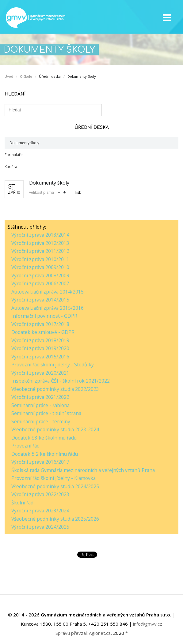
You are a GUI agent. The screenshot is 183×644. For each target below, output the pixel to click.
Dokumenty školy (24, 143)
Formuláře (14, 155)
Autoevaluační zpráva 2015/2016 (48, 308)
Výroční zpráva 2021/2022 (40, 397)
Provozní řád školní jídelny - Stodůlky (53, 365)
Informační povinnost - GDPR (44, 316)
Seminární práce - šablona (40, 405)
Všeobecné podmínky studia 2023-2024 (55, 429)
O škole (26, 76)
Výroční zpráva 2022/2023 (40, 494)
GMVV (35, 17)
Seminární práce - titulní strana (46, 413)
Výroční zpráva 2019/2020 (40, 348)
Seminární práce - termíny (41, 421)
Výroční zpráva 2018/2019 (40, 340)
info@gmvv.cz (148, 624)
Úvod (9, 76)
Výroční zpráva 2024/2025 (40, 527)
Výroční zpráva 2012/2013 (40, 243)
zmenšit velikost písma (59, 192)
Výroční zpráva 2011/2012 (40, 251)
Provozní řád (25, 446)
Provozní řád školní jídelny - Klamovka (53, 478)
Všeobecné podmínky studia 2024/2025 (55, 486)
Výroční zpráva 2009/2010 (40, 267)
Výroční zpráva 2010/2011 (40, 259)
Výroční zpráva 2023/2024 (40, 511)
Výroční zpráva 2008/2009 (40, 275)
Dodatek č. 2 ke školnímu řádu (45, 454)
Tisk (78, 192)
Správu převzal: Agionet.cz (83, 633)
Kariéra (11, 167)
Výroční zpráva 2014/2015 (40, 300)
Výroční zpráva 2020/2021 (40, 373)
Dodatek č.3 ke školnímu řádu (44, 438)
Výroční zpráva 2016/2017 (40, 462)
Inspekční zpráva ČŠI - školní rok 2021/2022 (61, 381)
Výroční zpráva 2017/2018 (40, 324)
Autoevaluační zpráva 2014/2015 (48, 292)
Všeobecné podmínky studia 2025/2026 (55, 519)
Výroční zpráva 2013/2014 (40, 235)
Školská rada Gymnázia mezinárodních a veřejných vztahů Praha (83, 470)
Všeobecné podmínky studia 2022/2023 (55, 389)
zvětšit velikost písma (65, 192)
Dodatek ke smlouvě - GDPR (43, 332)
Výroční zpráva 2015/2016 (40, 357)
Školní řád (22, 503)
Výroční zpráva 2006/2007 (40, 283)
